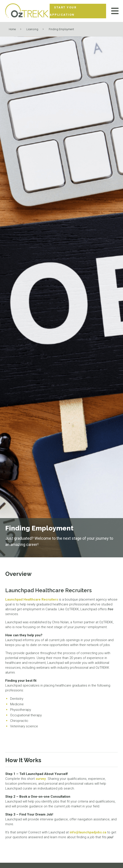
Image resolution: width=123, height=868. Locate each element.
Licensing (32, 29)
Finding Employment (61, 29)
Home (12, 29)
